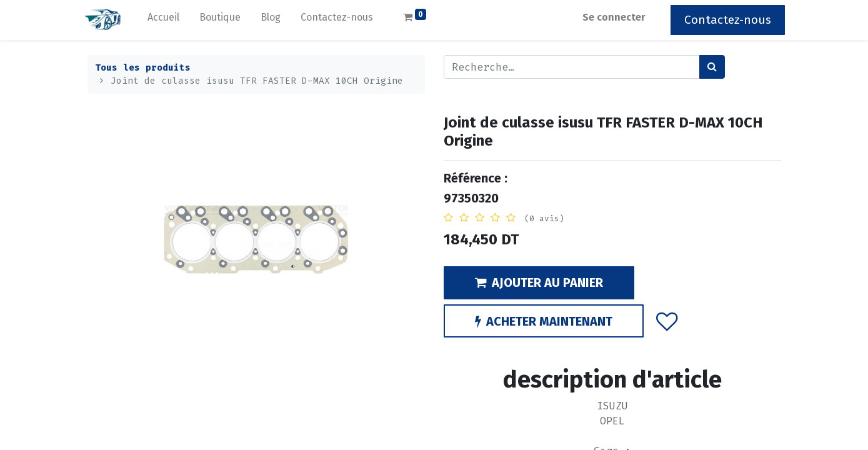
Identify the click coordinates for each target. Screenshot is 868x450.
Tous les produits (143, 68)
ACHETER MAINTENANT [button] (544, 321)
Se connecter (610, 17)
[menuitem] (168, 20)
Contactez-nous (724, 20)
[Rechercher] (712, 67)
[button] (666, 321)
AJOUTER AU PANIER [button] (539, 282)
